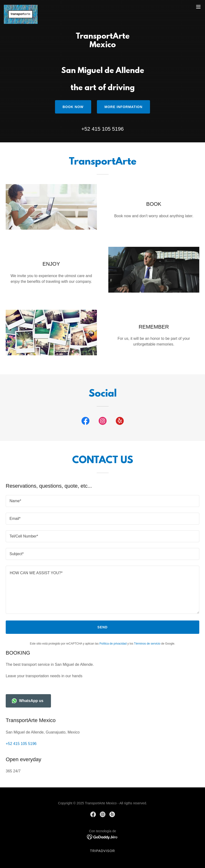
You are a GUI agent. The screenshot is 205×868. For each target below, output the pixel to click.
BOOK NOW (73, 107)
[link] (21, 7)
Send (102, 627)
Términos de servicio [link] (147, 644)
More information (124, 107)
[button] (198, 7)
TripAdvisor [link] (102, 851)
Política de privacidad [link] (113, 644)
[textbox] (102, 501)
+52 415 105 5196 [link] (102, 129)
